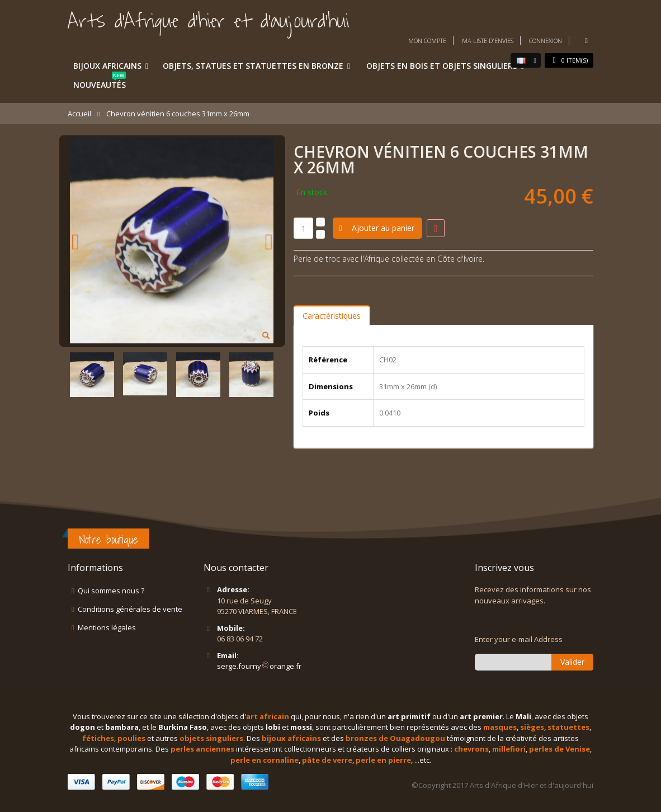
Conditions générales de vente (130, 609)
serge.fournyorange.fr (259, 666)
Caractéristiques (332, 316)
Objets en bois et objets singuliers (442, 66)
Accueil (79, 114)
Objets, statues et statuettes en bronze (253, 66)
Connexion (546, 41)
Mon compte (427, 41)
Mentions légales (107, 627)
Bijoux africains (107, 66)
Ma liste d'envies (488, 41)
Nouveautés (100, 83)
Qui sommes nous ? (111, 591)
